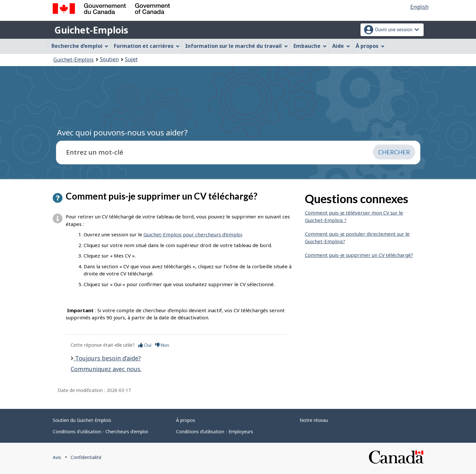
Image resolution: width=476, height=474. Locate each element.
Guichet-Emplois (91, 30)
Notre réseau (314, 420)
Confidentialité (86, 457)
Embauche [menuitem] (310, 46)
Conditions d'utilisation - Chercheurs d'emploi (100, 432)
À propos (186, 420)
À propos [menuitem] (370, 46)
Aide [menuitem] (341, 46)
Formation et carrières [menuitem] (147, 46)
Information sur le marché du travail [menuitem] (237, 46)
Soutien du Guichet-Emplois (82, 420)
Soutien (109, 59)
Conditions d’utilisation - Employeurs (215, 432)
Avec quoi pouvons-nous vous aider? (122, 132)
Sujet (131, 59)
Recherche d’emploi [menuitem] (80, 46)
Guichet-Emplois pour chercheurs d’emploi (193, 234)
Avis (57, 457)
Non (162, 345)
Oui (145, 345)
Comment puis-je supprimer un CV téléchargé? (359, 255)
